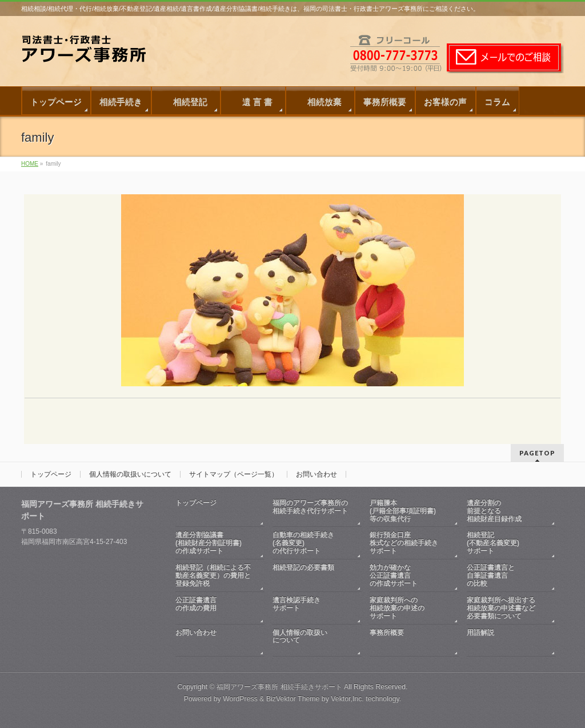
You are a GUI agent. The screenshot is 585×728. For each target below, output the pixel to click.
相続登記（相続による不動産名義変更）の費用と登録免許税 (213, 575)
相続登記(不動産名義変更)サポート (493, 543)
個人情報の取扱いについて (130, 474)
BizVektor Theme (293, 699)
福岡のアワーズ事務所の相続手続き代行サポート (311, 511)
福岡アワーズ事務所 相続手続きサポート (279, 687)
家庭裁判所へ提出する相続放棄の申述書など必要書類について (501, 608)
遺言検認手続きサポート (311, 608)
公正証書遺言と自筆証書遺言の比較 (491, 575)
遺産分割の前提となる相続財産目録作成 (494, 511)
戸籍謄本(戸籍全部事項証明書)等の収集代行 (403, 511)
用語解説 (506, 641)
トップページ (51, 474)
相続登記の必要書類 (311, 576)
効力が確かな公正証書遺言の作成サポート (394, 575)
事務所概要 (408, 641)
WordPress (240, 699)
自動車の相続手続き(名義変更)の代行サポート (303, 543)
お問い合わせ (316, 474)
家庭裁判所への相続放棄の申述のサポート (397, 608)
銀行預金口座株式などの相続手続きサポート (404, 543)
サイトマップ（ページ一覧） (234, 474)
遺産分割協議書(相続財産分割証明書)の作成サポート (209, 543)
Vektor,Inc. (347, 699)
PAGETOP (537, 453)
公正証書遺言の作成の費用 (214, 608)
